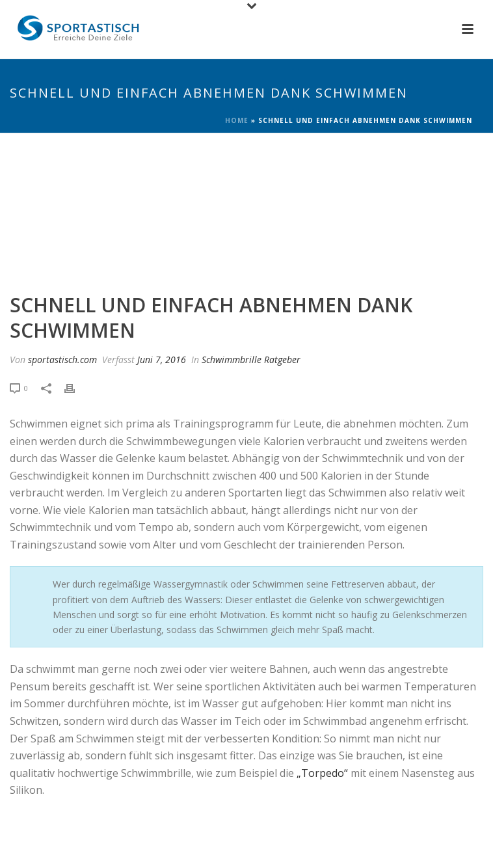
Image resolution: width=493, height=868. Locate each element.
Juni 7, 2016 (162, 359)
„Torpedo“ (322, 773)
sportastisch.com (62, 359)
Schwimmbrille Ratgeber (251, 359)
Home (237, 120)
